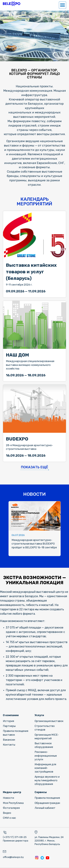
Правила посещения (47, 798)
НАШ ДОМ (17, 355)
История (8, 721)
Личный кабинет (45, 808)
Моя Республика (13, 803)
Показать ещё (34, 467)
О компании (11, 715)
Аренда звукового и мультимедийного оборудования (47, 780)
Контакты (9, 745)
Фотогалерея (11, 808)
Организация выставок (49, 721)
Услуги (39, 715)
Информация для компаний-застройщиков (45, 768)
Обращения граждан (47, 803)
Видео (7, 813)
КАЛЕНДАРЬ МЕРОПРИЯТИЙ (34, 201)
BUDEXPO (17, 439)
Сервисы (41, 792)
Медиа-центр (12, 792)
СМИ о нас (9, 818)
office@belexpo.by (13, 857)
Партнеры (9, 726)
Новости (8, 798)
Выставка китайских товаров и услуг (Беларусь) (31, 272)
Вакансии (9, 740)
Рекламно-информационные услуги (46, 756)
